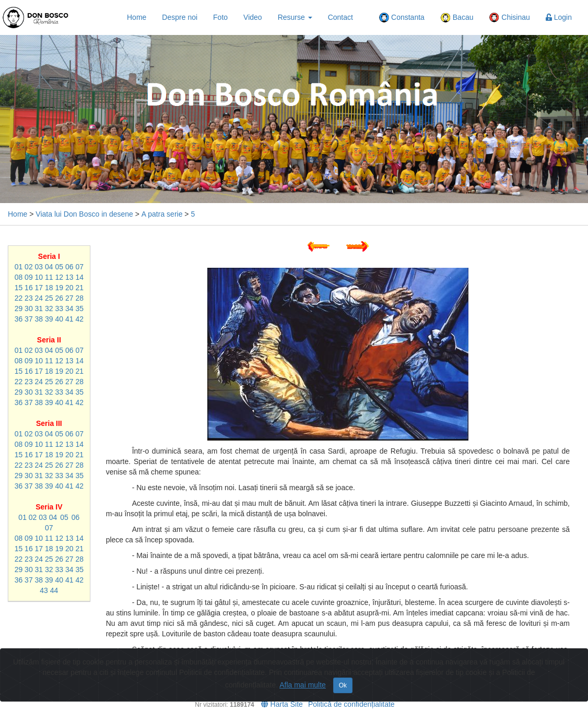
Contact (340, 17)
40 (60, 319)
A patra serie (162, 214)
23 (29, 298)
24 (39, 298)
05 (60, 267)
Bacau (457, 18)
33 (60, 308)
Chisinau (509, 18)
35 (79, 308)
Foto (220, 17)
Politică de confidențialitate (351, 704)
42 (79, 319)
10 (39, 277)
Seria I (49, 256)
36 (19, 319)
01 (19, 267)
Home (137, 17)
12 (60, 277)
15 (19, 288)
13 (69, 277)
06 (69, 267)
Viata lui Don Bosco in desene (84, 214)
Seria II (49, 340)
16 (29, 288)
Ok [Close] (343, 685)
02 (29, 267)
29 (19, 308)
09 (29, 277)
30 (29, 308)
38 (39, 319)
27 (69, 298)
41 (69, 319)
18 (49, 288)
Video (253, 17)
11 (49, 277)
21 (79, 288)
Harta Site (282, 704)
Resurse (295, 17)
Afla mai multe (303, 685)
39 (49, 319)
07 (79, 267)
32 (49, 308)
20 (69, 288)
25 (49, 298)
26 (60, 298)
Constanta (402, 18)
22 (19, 298)
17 (39, 288)
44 (54, 590)
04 (49, 267)
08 (19, 277)
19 (60, 288)
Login (559, 17)
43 (44, 590)
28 (79, 298)
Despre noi (180, 17)
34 (69, 308)
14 (79, 277)
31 (39, 308)
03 (39, 267)
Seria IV (49, 507)
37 (29, 319)
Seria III (49, 423)
